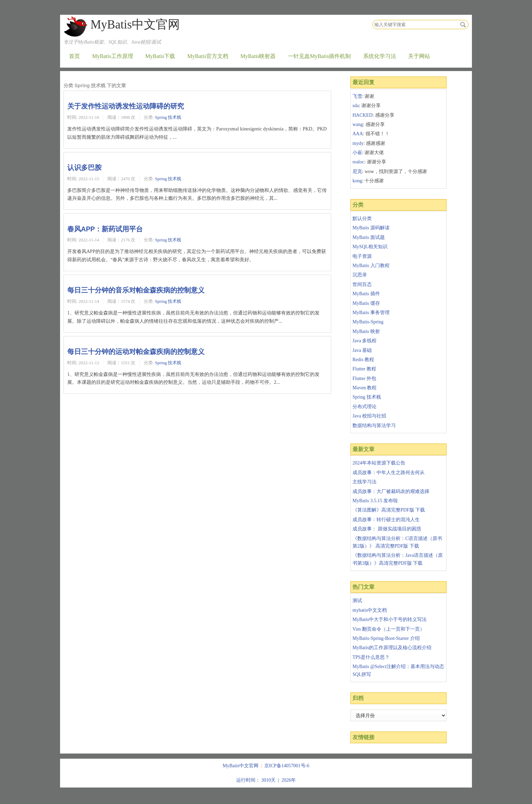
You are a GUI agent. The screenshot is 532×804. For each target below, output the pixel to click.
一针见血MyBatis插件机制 (319, 56)
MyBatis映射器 (258, 56)
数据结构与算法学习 (374, 426)
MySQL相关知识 (370, 247)
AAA (358, 134)
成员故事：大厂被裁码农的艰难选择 (391, 491)
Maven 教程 (365, 388)
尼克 (357, 171)
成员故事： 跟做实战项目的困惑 (387, 529)
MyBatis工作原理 (113, 56)
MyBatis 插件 (366, 294)
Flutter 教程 (364, 369)
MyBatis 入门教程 (371, 266)
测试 (357, 601)
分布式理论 (365, 407)
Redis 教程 (363, 360)
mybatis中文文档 (370, 610)
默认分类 (362, 219)
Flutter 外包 (364, 378)
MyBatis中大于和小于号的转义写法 (390, 619)
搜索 (463, 25)
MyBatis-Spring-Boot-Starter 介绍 (386, 638)
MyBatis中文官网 (135, 25)
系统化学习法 (380, 56)
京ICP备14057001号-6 (287, 766)
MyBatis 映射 (366, 331)
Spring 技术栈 (168, 117)
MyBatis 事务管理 (371, 313)
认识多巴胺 (84, 168)
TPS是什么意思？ (371, 657)
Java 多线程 (365, 341)
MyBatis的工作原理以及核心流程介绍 (392, 648)
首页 (74, 56)
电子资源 (362, 256)
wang (358, 124)
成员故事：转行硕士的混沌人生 (386, 520)
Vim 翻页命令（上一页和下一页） (389, 629)
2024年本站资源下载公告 (379, 463)
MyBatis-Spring (368, 322)
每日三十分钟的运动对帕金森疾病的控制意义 (136, 352)
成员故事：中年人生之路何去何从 (389, 473)
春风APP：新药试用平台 (105, 229)
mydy (358, 143)
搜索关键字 (372, 20)
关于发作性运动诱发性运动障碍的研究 (126, 106)
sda (356, 106)
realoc (358, 162)
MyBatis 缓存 (366, 303)
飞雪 (357, 96)
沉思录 (360, 275)
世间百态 (362, 284)
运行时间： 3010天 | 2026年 (266, 780)
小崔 (357, 153)
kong (357, 181)
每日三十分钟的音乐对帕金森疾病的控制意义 (136, 290)
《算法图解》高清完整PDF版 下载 (389, 510)
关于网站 (419, 56)
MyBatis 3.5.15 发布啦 (375, 501)
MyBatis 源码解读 (371, 228)
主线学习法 (365, 482)
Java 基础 (362, 350)
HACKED (362, 115)
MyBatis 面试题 (369, 237)
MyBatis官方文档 (208, 56)
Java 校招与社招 (369, 416)
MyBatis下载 (160, 56)
